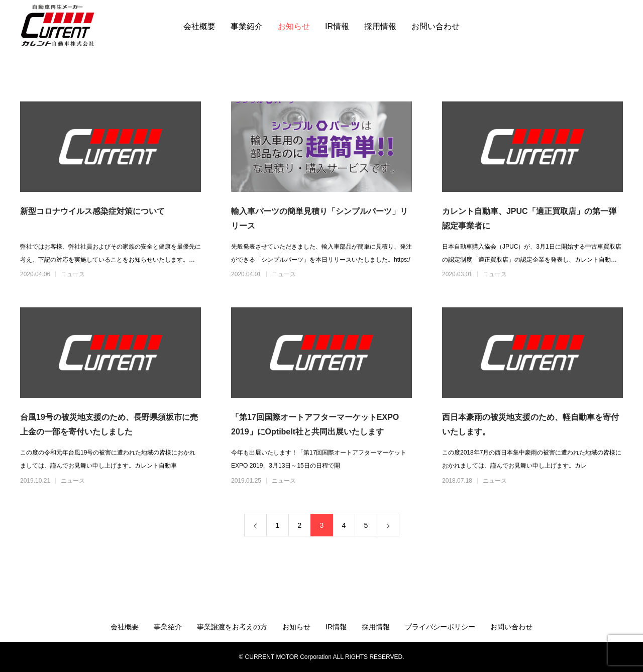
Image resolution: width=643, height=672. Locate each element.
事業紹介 (247, 26)
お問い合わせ (436, 26)
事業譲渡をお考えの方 (232, 627)
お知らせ (294, 26)
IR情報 (337, 26)
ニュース (73, 274)
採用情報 (380, 26)
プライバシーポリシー (440, 627)
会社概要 (199, 26)
